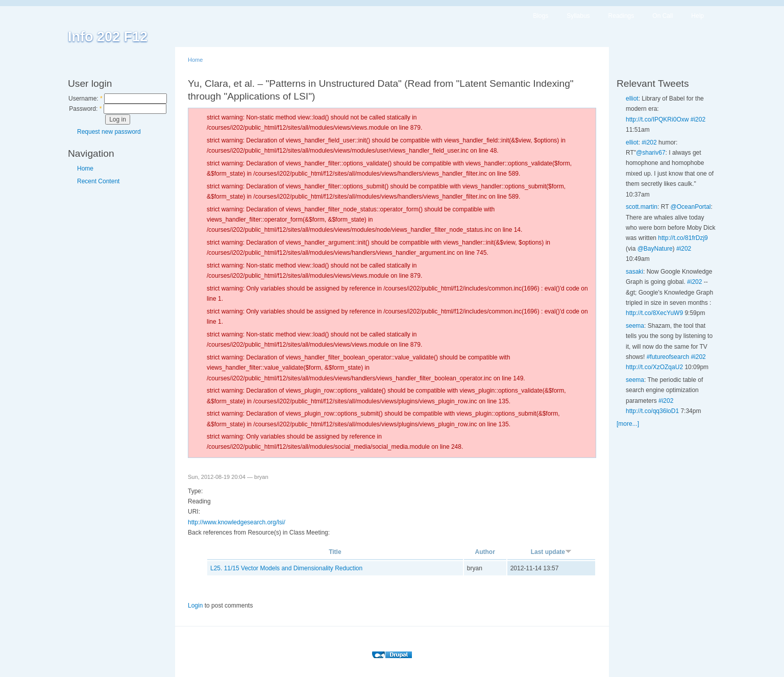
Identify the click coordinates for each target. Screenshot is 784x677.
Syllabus (578, 16)
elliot (632, 99)
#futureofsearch (668, 357)
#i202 (698, 119)
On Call (663, 16)
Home (85, 168)
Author (485, 552)
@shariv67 (651, 153)
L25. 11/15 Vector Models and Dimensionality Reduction (286, 568)
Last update (551, 552)
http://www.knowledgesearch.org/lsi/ (237, 522)
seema (635, 326)
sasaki (634, 272)
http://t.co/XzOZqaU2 (654, 367)
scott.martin (642, 207)
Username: (85, 99)
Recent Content (98, 181)
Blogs (541, 16)
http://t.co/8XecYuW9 (654, 313)
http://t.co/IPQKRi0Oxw (657, 119)
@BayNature (655, 249)
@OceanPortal (691, 207)
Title (335, 552)
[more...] (628, 424)
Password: (85, 109)
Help (697, 16)
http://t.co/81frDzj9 (683, 238)
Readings (621, 16)
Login (195, 606)
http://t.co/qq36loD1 (652, 411)
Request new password (109, 132)
